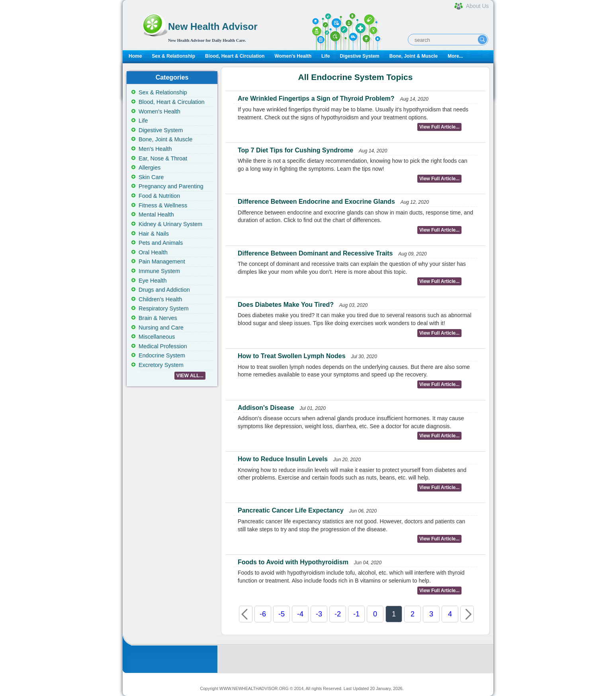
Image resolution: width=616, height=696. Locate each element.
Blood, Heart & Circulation (235, 56)
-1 (356, 614)
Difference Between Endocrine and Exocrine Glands (316, 202)
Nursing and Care (161, 328)
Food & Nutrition (159, 196)
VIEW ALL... (190, 376)
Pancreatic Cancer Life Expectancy (291, 510)
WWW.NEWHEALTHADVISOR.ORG (254, 688)
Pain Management (162, 261)
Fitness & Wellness (163, 205)
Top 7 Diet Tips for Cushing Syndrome (295, 150)
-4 (300, 614)
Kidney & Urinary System (170, 224)
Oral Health (153, 252)
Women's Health (293, 56)
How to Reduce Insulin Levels (283, 459)
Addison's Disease (266, 408)
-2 (338, 614)
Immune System (159, 271)
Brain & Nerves (158, 318)
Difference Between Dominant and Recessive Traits (315, 253)
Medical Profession (163, 346)
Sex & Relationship (173, 56)
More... (455, 56)
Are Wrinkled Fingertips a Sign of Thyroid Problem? (316, 98)
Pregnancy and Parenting (171, 186)
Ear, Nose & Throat (163, 158)
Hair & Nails (154, 234)
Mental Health (156, 214)
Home (135, 56)
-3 (319, 614)
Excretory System (161, 365)
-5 (282, 614)
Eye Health (153, 281)
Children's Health (160, 299)
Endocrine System (162, 355)
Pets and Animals (161, 243)
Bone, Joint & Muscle (414, 56)
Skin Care (151, 177)
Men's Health (155, 149)
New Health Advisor (213, 26)
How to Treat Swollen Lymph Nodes (292, 356)
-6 (263, 614)
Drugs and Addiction (164, 290)
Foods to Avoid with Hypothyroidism (293, 562)
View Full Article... (439, 127)
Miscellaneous (157, 337)
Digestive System (359, 56)
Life (326, 56)
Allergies (150, 168)
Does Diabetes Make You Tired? (286, 305)
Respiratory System (164, 308)
